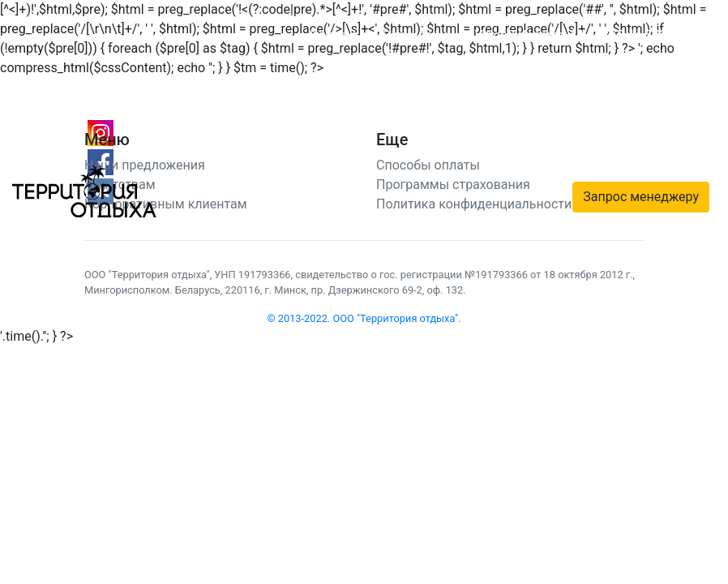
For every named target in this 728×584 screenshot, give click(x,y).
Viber (489, 35)
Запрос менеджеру (641, 197)
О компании (418, 35)
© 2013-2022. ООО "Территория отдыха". (364, 318)
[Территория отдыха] (84, 190)
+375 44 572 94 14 (648, 35)
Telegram (536, 35)
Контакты (339, 35)
